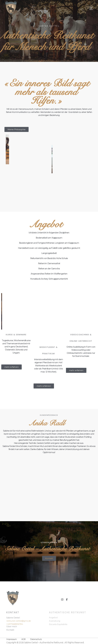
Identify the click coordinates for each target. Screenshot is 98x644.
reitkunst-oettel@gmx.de (19, 621)
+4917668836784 (15, 624)
